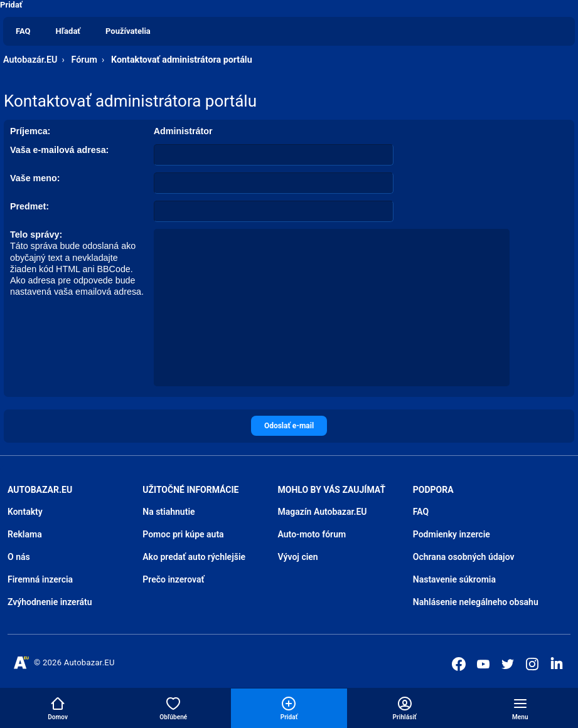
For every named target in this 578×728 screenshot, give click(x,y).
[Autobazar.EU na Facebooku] (459, 664)
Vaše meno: (35, 178)
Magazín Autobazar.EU (323, 512)
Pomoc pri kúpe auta (183, 534)
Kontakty (25, 512)
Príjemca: (30, 131)
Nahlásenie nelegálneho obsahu (476, 602)
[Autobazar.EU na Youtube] (483, 664)
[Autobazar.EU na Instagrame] (532, 664)
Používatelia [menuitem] (128, 31)
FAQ (421, 512)
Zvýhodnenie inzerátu (50, 602)
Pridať (11, 5)
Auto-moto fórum (312, 534)
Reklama (25, 534)
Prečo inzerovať (173, 579)
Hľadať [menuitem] (68, 31)
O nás (19, 557)
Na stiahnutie (169, 512)
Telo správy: (36, 235)
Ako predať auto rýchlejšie (194, 557)
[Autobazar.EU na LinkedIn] (557, 663)
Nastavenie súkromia (454, 579)
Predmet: (29, 206)
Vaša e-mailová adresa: (59, 150)
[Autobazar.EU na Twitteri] (508, 664)
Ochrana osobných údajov (464, 557)
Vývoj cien (298, 557)
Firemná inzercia (40, 579)
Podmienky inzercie (452, 534)
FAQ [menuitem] (23, 31)
